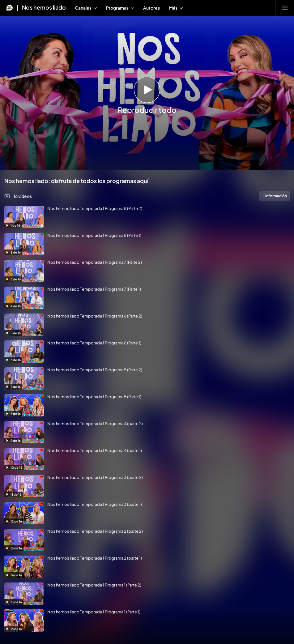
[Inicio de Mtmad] (10, 8)
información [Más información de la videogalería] (275, 196)
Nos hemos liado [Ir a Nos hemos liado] (44, 8)
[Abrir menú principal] (285, 8)
